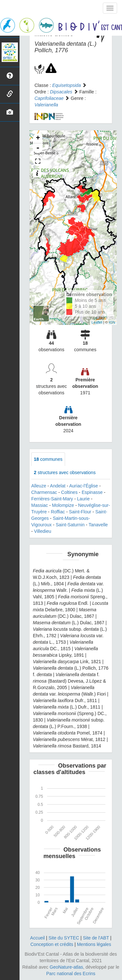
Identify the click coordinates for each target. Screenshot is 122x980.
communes (48, 459)
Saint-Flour (80, 512)
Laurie (83, 499)
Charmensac (44, 492)
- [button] (38, 148)
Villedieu (43, 531)
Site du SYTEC (64, 938)
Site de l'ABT (96, 938)
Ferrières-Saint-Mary (52, 499)
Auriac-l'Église (84, 486)
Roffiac (58, 512)
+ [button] (38, 138)
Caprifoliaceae (49, 98)
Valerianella (46, 105)
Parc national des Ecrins (71, 974)
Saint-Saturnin (70, 525)
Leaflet (97, 322)
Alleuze (39, 486)
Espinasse (92, 492)
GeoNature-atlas (67, 967)
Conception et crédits (52, 944)
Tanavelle (98, 525)
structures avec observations (65, 472)
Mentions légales (94, 944)
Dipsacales (61, 92)
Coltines (69, 492)
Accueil (38, 938)
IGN (112, 322)
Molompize (63, 505)
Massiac (40, 505)
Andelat (58, 486)
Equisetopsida (66, 85)
